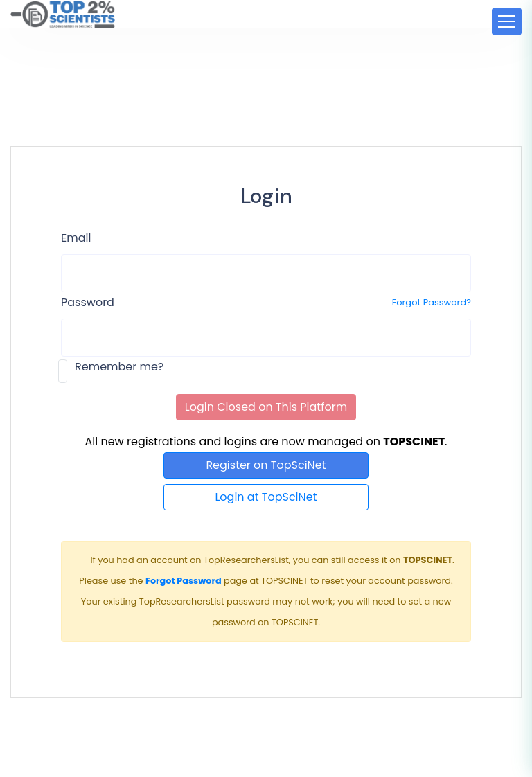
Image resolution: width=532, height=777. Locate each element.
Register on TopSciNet (266, 465)
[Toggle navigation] (507, 21)
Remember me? (119, 367)
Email (76, 238)
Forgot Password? (432, 302)
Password (88, 302)
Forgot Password (184, 581)
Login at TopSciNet (266, 497)
